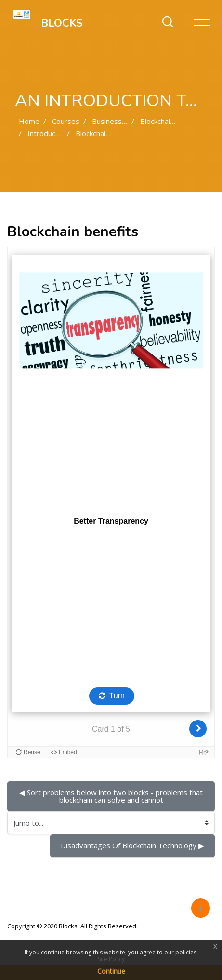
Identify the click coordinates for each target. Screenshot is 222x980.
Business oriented (123, 121)
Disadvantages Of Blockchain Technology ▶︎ (132, 845)
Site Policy (111, 959)
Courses (66, 121)
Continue (111, 971)
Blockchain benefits (108, 133)
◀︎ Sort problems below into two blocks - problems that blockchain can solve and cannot (112, 796)
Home (29, 121)
